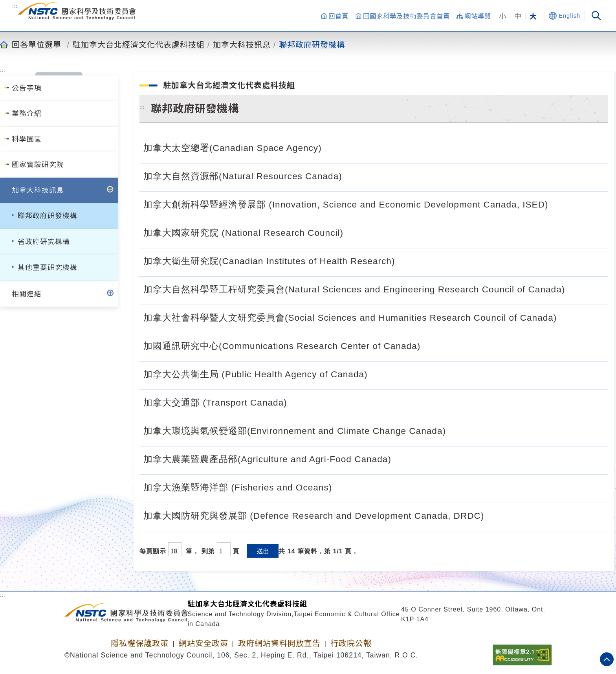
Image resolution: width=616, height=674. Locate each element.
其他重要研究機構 (48, 268)
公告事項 (27, 88)
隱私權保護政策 (140, 643)
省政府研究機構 (44, 242)
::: (15, 6)
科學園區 (27, 139)
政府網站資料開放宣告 (279, 643)
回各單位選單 (37, 44)
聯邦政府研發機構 (312, 44)
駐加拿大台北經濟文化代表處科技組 (139, 44)
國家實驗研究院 (38, 165)
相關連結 (27, 294)
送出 (263, 551)
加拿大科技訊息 (242, 44)
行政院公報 (351, 643)
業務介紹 (27, 114)
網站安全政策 (203, 643)
